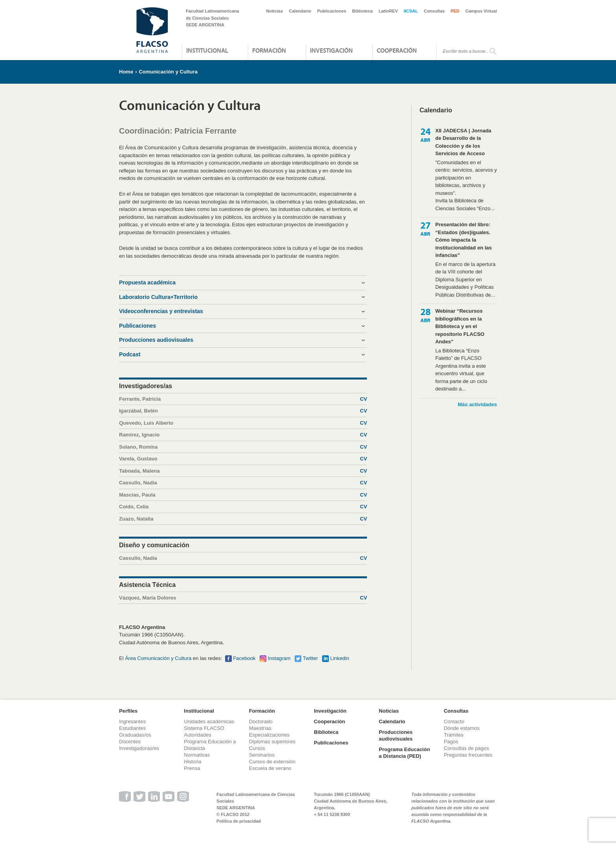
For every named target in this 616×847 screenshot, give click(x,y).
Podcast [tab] (130, 354)
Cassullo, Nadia (243, 483)
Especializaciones (269, 735)
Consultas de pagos (467, 748)
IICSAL (411, 11)
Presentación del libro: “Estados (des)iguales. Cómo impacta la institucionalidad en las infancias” (464, 240)
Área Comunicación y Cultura (158, 658)
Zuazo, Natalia (243, 519)
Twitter (310, 658)
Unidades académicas (209, 721)
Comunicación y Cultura (168, 72)
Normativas (197, 755)
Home (126, 72)
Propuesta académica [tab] (147, 282)
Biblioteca (362, 11)
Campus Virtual (481, 11)
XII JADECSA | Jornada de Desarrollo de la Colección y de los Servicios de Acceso (463, 142)
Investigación (331, 50)
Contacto (454, 721)
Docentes (130, 742)
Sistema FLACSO (204, 728)
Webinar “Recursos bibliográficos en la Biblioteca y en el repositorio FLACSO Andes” (460, 326)
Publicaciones (332, 11)
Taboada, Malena (243, 471)
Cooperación (397, 50)
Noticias (275, 11)
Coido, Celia (243, 507)
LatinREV (388, 11)
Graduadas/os (135, 735)
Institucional (207, 50)
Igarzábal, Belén (243, 411)
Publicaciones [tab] (137, 326)
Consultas (434, 11)
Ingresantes (132, 721)
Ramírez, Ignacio (243, 435)
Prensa (192, 768)
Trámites (454, 735)
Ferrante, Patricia (243, 399)
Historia (192, 762)
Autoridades (197, 735)
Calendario (300, 11)
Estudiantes (132, 728)
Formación (269, 50)
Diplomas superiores (272, 742)
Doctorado (261, 721)
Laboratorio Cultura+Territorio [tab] (158, 297)
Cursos (257, 748)
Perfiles (128, 711)
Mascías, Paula (243, 495)
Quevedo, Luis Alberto (243, 423)
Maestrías (260, 728)
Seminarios (262, 755)
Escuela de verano (270, 768)
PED (455, 11)
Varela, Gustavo (243, 459)
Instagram (279, 658)
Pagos (451, 742)
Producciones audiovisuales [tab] (156, 340)
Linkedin (340, 658)
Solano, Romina (243, 447)
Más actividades (477, 404)
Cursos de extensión (272, 762)
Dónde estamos (462, 728)
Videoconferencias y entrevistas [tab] (161, 311)
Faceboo (243, 658)
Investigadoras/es (139, 748)
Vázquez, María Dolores (243, 598)
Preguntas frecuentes (468, 755)
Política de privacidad (239, 821)
